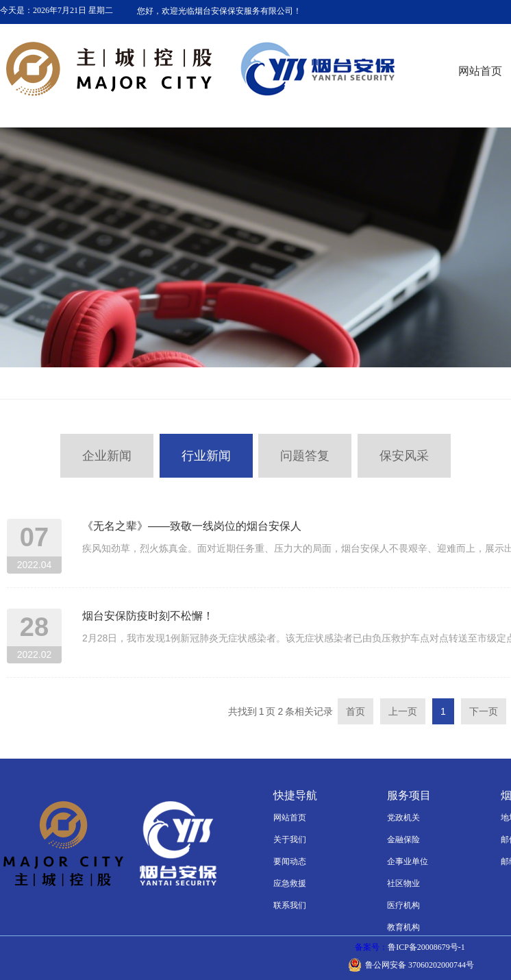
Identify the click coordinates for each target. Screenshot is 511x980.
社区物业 (403, 883)
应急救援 (290, 883)
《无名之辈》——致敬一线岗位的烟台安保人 (192, 526)
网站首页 (290, 818)
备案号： (411, 947)
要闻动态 (290, 861)
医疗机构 (403, 905)
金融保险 (403, 840)
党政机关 (403, 818)
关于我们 (290, 840)
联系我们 (290, 905)
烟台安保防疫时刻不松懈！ (148, 616)
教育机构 (403, 927)
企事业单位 (408, 861)
